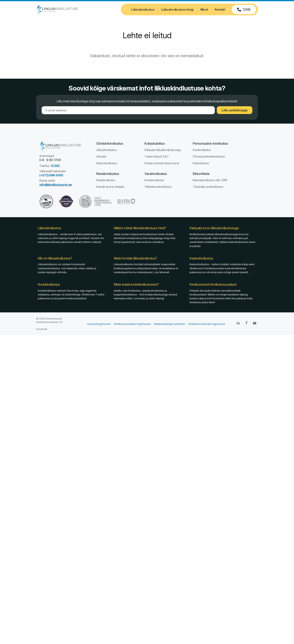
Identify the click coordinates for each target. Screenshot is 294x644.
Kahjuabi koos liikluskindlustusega (214, 228)
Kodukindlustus (154, 180)
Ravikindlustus (202, 150)
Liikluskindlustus (106, 150)
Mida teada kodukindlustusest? (136, 284)
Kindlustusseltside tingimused (207, 324)
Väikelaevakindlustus (158, 187)
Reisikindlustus (106, 180)
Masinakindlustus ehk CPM (210, 180)
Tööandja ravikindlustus (208, 187)
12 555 (55, 166)
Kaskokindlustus (107, 163)
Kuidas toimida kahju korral (162, 163)
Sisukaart (42, 329)
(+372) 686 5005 (51, 175)
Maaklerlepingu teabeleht (170, 324)
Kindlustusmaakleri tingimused (132, 324)
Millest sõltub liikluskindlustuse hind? (140, 228)
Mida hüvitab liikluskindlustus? (135, 258)
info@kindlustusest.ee (56, 185)
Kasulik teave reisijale (110, 187)
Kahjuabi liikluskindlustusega (163, 150)
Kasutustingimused (99, 324)
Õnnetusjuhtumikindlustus (209, 157)
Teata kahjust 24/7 (157, 157)
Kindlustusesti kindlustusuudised (213, 284)
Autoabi (101, 157)
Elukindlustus (201, 163)
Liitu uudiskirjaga (235, 110)
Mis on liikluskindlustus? (55, 258)
